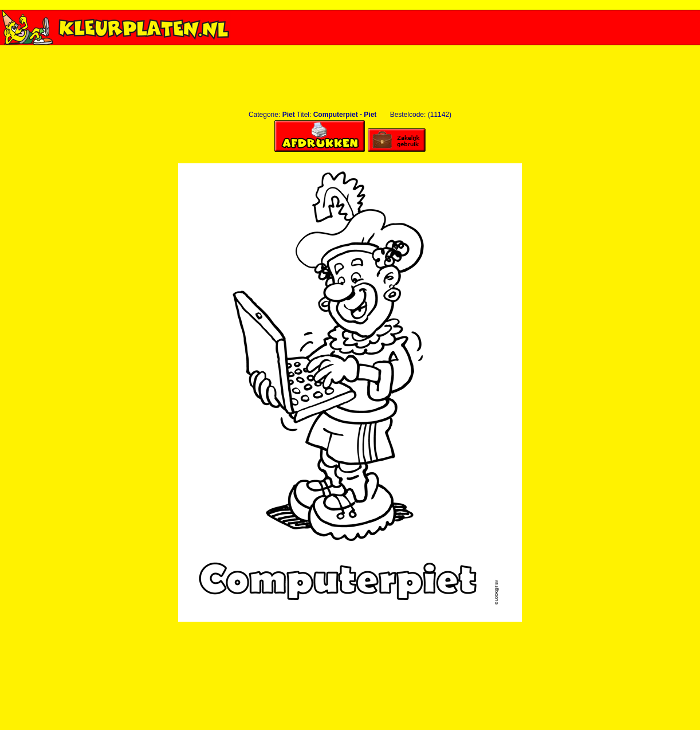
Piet (289, 115)
